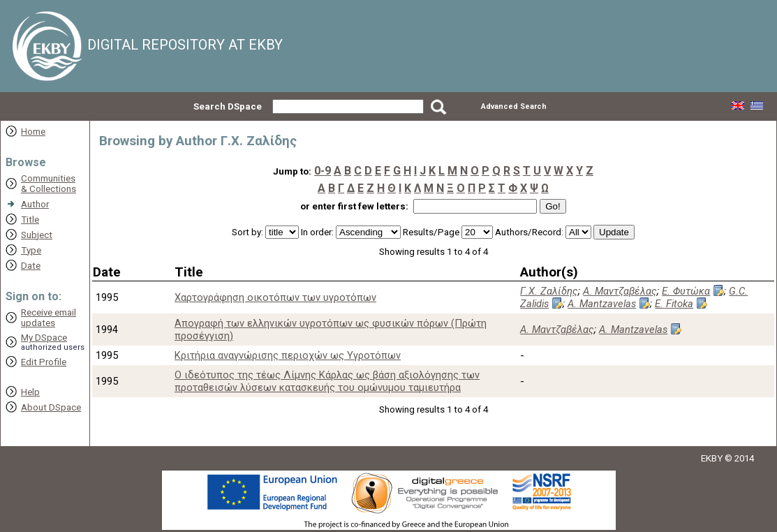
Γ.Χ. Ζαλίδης (549, 291)
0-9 (323, 171)
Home (33, 132)
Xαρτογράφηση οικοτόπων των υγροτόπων (275, 297)
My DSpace (44, 338)
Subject (37, 235)
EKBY (712, 458)
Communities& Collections (49, 184)
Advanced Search (514, 106)
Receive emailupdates (49, 318)
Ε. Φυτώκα (686, 291)
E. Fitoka (674, 304)
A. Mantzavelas (602, 304)
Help (30, 392)
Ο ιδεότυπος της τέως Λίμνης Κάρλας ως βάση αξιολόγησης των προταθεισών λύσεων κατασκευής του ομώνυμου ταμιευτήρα (327, 381)
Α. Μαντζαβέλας (620, 291)
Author (35, 204)
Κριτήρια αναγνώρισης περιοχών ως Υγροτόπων (288, 355)
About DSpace (51, 407)
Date (31, 266)
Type (31, 250)
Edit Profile (44, 362)
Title (30, 220)
